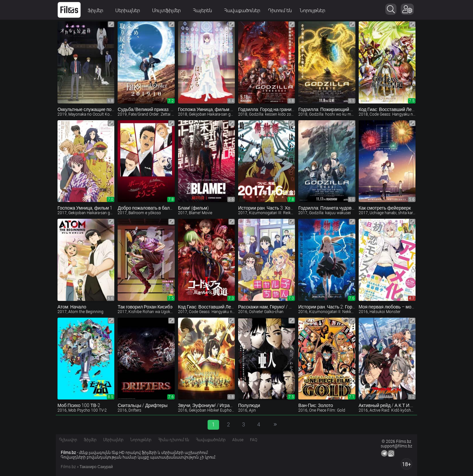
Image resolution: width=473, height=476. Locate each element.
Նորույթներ (312, 11)
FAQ (254, 440)
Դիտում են (280, 11)
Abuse (238, 440)
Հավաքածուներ (242, 11)
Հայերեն (204, 11)
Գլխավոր (68, 440)
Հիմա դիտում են (174, 440)
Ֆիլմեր (98, 11)
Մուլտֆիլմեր (169, 11)
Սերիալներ (130, 11)
